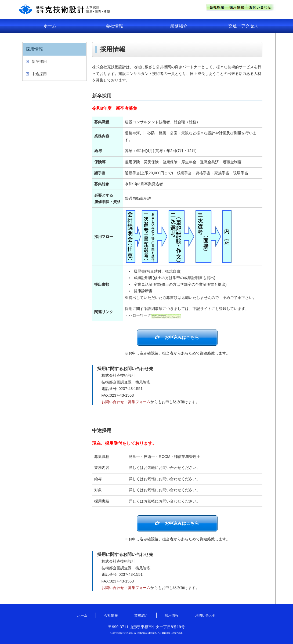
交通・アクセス (243, 26)
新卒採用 (39, 61)
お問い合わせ (205, 615)
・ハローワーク (153, 315)
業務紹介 (179, 26)
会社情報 (114, 26)
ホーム (50, 26)
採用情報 (172, 615)
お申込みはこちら (182, 337)
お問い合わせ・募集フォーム (126, 402)
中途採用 (39, 74)
